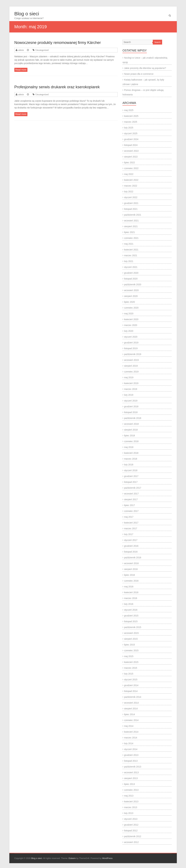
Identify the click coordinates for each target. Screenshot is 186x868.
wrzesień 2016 (131, 563)
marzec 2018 (131, 459)
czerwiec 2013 (131, 790)
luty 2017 (129, 534)
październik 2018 (133, 418)
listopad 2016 (131, 552)
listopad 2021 (131, 209)
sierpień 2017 (131, 499)
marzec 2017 (131, 528)
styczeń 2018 (131, 470)
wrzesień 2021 (131, 221)
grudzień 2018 (131, 406)
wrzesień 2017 (131, 494)
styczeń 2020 (131, 337)
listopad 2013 (131, 761)
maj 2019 (129, 377)
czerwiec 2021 (131, 238)
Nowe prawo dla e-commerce (139, 74)
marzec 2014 (131, 738)
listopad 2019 (131, 348)
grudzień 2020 (131, 273)
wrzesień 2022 (131, 151)
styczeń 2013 (131, 819)
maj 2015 (129, 656)
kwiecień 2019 (131, 383)
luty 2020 (129, 331)
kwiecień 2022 (131, 180)
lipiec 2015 (129, 645)
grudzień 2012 (131, 825)
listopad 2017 (131, 482)
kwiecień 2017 (131, 523)
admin (21, 50)
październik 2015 (133, 627)
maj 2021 (129, 244)
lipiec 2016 (129, 575)
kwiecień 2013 (131, 802)
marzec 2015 (131, 668)
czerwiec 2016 (131, 581)
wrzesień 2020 (131, 290)
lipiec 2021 (129, 232)
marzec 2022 (131, 186)
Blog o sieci (27, 14)
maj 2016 (129, 587)
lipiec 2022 (129, 162)
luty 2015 (129, 674)
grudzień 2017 (131, 476)
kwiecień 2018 (131, 453)
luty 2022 (129, 192)
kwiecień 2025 (131, 116)
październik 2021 (133, 215)
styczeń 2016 (131, 610)
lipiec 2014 (129, 714)
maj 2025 (129, 110)
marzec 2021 (131, 255)
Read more (21, 70)
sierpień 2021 (131, 226)
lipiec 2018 (129, 436)
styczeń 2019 (131, 401)
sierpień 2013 (131, 778)
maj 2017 (129, 517)
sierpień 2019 (131, 366)
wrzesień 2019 (131, 360)
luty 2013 (129, 813)
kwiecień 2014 (131, 732)
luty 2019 (129, 395)
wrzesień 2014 (131, 703)
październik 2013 (133, 767)
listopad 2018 (131, 412)
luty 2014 (129, 743)
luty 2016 (129, 604)
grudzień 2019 (131, 343)
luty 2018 (129, 465)
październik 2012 (133, 836)
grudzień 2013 (131, 755)
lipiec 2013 (129, 784)
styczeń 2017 (131, 540)
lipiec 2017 (129, 505)
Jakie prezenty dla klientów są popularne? (145, 68)
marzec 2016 (131, 598)
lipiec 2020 (129, 302)
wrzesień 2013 (131, 772)
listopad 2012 (131, 831)
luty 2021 (129, 261)
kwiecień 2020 (131, 319)
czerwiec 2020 (131, 308)
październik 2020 (133, 284)
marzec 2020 (131, 325)
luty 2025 (129, 128)
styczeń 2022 (131, 197)
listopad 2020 (131, 279)
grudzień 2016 (131, 546)
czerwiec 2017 (131, 511)
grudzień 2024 (131, 139)
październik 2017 (133, 488)
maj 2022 (129, 174)
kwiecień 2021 (131, 250)
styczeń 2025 (131, 133)
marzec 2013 (131, 807)
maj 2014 (129, 726)
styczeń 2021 (131, 267)
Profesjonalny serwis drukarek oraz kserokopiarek (57, 87)
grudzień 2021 (131, 203)
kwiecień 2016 (131, 592)
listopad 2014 (131, 691)
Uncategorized (42, 50)
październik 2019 (133, 354)
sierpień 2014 (131, 709)
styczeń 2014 (131, 749)
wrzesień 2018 (131, 424)
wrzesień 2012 (131, 842)
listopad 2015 (131, 621)
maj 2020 (129, 314)
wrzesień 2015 (131, 633)
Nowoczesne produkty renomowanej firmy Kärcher (58, 43)
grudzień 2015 (131, 616)
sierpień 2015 (131, 639)
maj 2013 (129, 796)
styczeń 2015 (131, 680)
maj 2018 (129, 447)
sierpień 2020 (131, 296)
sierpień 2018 (131, 430)
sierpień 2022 (131, 157)
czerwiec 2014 (131, 720)
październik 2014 (133, 697)
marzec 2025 (131, 122)
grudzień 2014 (131, 685)
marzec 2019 (131, 389)
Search (157, 42)
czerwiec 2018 (131, 441)
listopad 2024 (131, 145)
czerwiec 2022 (131, 168)
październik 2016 (133, 558)
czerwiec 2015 (131, 650)
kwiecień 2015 (131, 662)
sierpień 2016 (131, 569)
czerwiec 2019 (131, 372)
